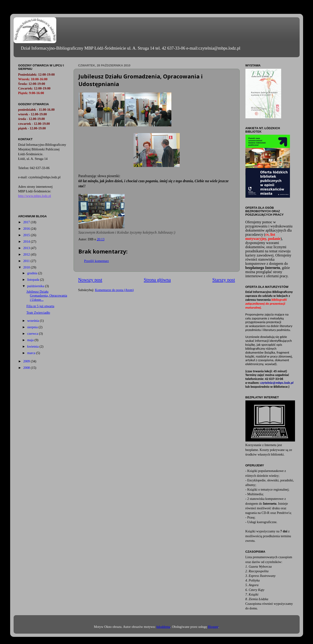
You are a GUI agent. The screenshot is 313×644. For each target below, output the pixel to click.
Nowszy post (90, 280)
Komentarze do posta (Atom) (114, 290)
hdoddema (163, 627)
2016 (27, 229)
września (34, 321)
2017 (27, 222)
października (36, 286)
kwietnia (33, 346)
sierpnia (33, 327)
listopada (34, 280)
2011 (27, 261)
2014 (27, 241)
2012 (27, 254)
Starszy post (224, 280)
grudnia (33, 273)
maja (31, 340)
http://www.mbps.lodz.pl (35, 196)
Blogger (213, 627)
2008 (27, 368)
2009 (27, 361)
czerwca (33, 334)
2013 (27, 248)
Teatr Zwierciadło (38, 313)
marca (32, 353)
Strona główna (157, 280)
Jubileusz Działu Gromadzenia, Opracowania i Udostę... (47, 296)
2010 (27, 267)
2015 (27, 235)
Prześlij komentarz (97, 261)
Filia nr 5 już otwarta (40, 306)
